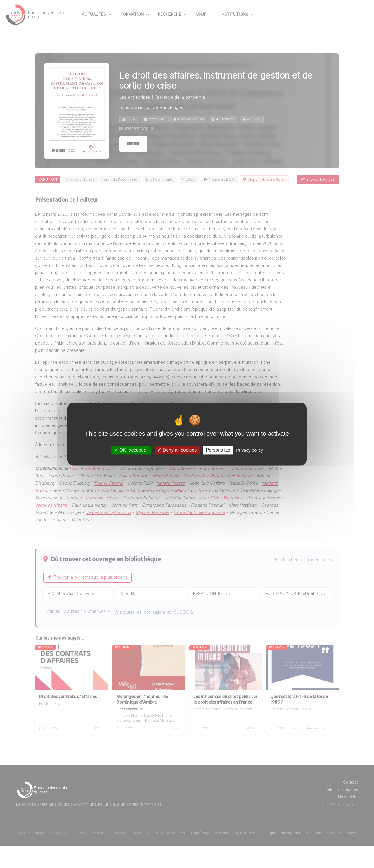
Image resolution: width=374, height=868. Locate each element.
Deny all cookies (177, 450)
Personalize (218, 450)
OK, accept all (131, 450)
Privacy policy (250, 450)
